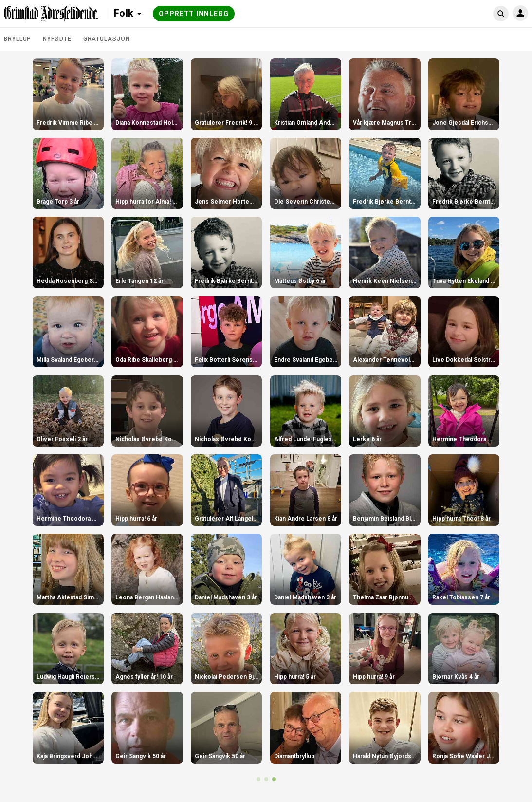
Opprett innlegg (194, 14)
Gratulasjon (107, 39)
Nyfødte (57, 39)
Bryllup (18, 39)
